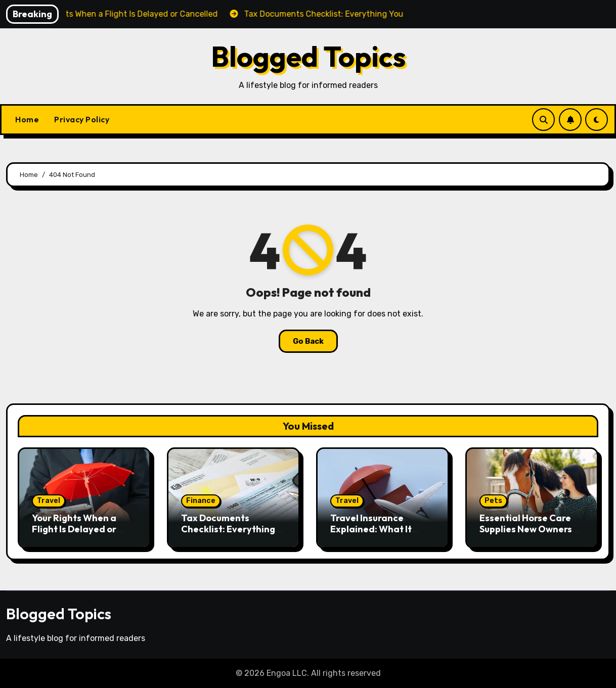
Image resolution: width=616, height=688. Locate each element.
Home (27, 119)
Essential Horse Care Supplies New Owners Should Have (526, 529)
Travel (49, 501)
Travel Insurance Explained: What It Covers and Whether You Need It (376, 534)
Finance (201, 501)
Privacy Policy (82, 119)
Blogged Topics (308, 56)
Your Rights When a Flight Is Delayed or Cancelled (74, 529)
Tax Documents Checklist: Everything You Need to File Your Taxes (228, 534)
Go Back (308, 341)
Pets (493, 501)
